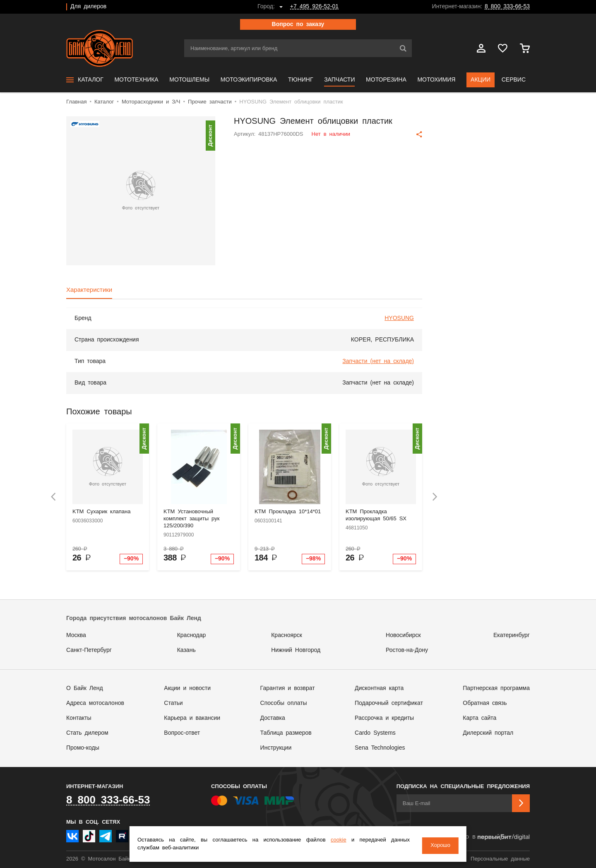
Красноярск (287, 635)
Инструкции (276, 748)
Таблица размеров (286, 733)
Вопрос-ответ (182, 733)
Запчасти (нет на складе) (378, 361)
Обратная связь (485, 703)
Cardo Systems (375, 733)
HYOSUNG (399, 318)
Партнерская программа (496, 688)
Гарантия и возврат (288, 688)
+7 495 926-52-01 (314, 7)
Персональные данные (500, 859)
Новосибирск (403, 635)
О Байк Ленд (85, 688)
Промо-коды (83, 748)
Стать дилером (87, 733)
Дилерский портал (488, 733)
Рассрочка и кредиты (384, 718)
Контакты (79, 718)
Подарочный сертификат (389, 703)
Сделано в (487, 837)
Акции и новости (187, 688)
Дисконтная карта (379, 688)
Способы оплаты (284, 703)
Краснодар (192, 635)
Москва (76, 635)
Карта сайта (479, 718)
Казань (186, 650)
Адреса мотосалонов (95, 703)
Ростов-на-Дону (407, 650)
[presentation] (53, 497)
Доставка (273, 718)
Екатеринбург (512, 635)
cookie (346, 841)
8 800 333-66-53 (507, 7)
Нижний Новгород (296, 650)
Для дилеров (88, 7)
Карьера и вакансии (192, 718)
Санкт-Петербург (89, 650)
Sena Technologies (380, 748)
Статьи (173, 703)
